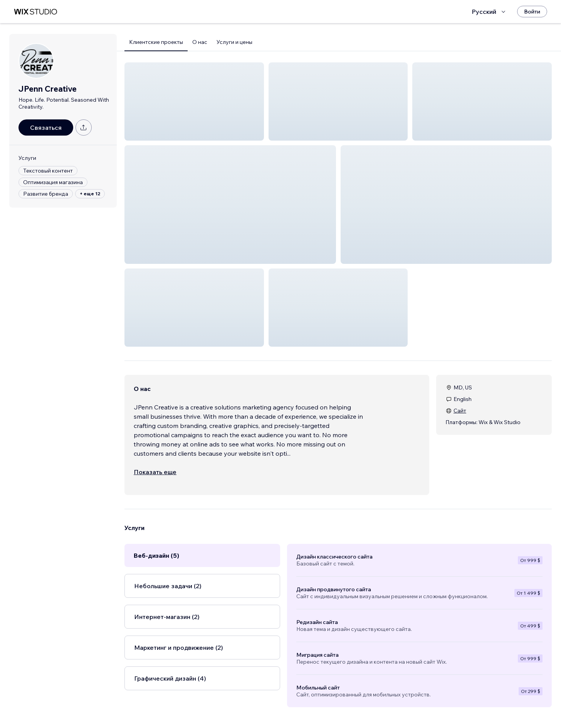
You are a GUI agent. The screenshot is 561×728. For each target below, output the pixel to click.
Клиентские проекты (156, 42)
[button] (194, 101)
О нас (200, 42)
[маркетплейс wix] (35, 12)
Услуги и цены (234, 42)
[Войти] (532, 12)
